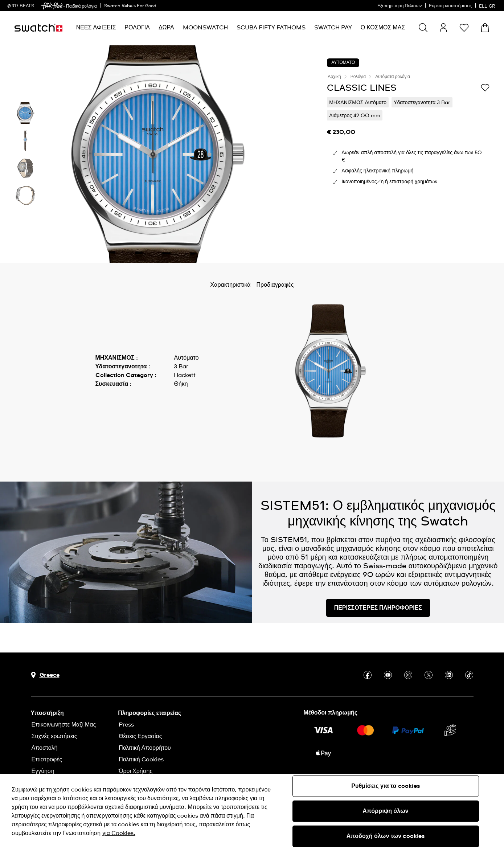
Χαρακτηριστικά (247, 285)
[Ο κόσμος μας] (383, 28)
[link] (52, 6)
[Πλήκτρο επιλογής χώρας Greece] (45, 675)
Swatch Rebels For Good (130, 6)
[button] (464, 28)
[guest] (443, 28)
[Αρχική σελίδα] (38, 28)
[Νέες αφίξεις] (96, 28)
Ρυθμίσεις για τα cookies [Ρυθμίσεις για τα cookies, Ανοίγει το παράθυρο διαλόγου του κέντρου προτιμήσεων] (386, 786)
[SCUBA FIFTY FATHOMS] (271, 28)
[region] (252, 810)
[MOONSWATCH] (205, 28)
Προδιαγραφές (292, 285)
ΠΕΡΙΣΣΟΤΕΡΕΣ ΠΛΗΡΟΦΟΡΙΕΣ (378, 608)
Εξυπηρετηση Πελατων (399, 6)
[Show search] (423, 28)
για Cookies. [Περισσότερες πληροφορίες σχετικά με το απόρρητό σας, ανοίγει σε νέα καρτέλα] (119, 833)
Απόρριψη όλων (386, 811)
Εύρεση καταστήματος (450, 6)
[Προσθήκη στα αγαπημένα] (485, 87)
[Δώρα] (166, 28)
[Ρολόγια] (137, 28)
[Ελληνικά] (488, 5)
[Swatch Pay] (333, 28)
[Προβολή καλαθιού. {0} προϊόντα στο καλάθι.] (485, 28)
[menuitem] (96, 28)
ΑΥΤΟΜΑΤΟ (343, 63)
